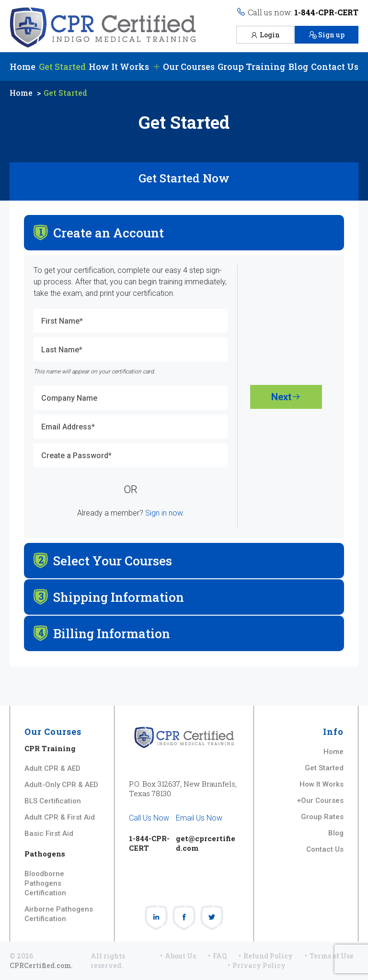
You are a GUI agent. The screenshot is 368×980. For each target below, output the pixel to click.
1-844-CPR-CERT (326, 12)
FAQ (220, 956)
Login (265, 35)
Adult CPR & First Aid (60, 817)
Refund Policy (268, 956)
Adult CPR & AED (52, 768)
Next (286, 397)
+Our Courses (320, 800)
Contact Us (335, 67)
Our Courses (184, 67)
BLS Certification (53, 801)
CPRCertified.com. (41, 965)
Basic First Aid (49, 834)
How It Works (119, 67)
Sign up (327, 35)
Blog (298, 67)
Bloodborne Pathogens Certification (45, 883)
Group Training (251, 67)
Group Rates (322, 817)
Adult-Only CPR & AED (61, 785)
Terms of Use (332, 956)
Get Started (62, 67)
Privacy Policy (259, 965)
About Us (180, 956)
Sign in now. (165, 513)
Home (23, 67)
